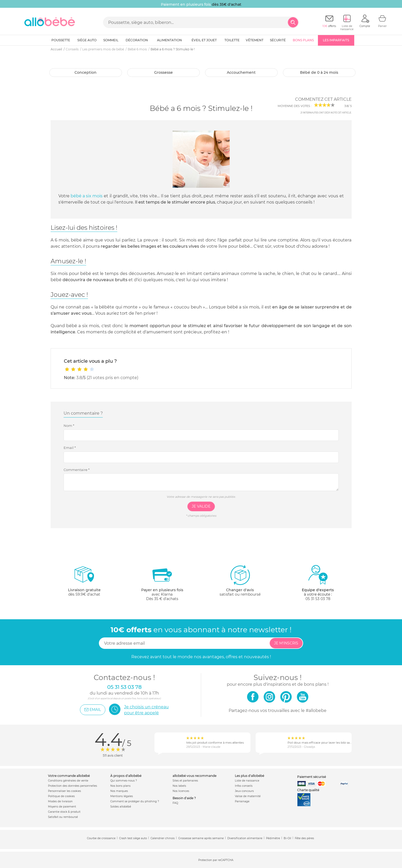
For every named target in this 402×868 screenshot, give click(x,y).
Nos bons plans (120, 786)
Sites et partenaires (185, 781)
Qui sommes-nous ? (124, 781)
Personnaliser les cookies (64, 791)
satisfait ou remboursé (240, 581)
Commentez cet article (323, 99)
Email (70, 448)
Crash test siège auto (133, 838)
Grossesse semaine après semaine (201, 838)
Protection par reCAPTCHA (216, 860)
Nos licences (181, 791)
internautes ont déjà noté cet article (326, 113)
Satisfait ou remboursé (63, 817)
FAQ (175, 803)
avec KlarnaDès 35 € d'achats (162, 583)
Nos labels (179, 786)
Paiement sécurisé (312, 777)
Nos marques (119, 791)
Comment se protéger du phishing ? (135, 801)
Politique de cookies (61, 796)
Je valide (201, 506)
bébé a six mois (87, 196)
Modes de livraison (60, 801)
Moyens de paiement (62, 807)
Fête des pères (304, 838)
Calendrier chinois (163, 838)
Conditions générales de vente (68, 781)
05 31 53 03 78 (318, 599)
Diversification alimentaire (245, 838)
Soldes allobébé (121, 807)
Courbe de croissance (101, 838)
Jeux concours (244, 791)
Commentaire (77, 470)
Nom (69, 426)
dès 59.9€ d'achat (84, 583)
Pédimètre (273, 838)
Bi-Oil (287, 838)
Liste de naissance (247, 781)
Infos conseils (244, 786)
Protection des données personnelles (73, 786)
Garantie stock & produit (64, 812)
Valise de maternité (248, 796)
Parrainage (242, 801)
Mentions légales (122, 796)
